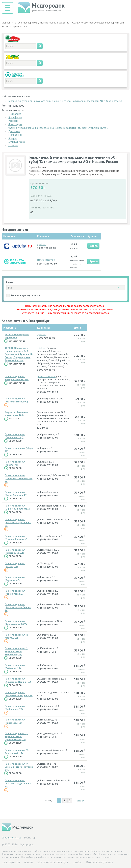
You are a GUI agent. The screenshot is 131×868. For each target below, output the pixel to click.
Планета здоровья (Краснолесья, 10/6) (16, 623)
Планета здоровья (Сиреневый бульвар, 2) (18, 507)
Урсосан (13, 121)
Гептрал (13, 138)
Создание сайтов (12, 837)
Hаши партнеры (11, 862)
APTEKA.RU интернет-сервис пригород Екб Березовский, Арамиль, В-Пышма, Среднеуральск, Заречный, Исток (19, 354)
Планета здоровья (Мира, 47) (19, 450)
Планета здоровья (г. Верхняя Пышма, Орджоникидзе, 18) (16, 736)
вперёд (81, 800)
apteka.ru (42, 244)
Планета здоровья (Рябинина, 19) (15, 667)
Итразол (13, 145)
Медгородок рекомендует (53, 862)
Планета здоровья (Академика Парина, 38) (18, 680)
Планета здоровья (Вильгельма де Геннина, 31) (18, 783)
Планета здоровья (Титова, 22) (15, 565)
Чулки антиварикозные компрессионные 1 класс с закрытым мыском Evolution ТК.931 (58, 128)
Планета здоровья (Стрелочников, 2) (15, 436)
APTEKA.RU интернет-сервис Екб (17, 336)
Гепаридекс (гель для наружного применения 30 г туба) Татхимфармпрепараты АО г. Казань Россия (65, 101)
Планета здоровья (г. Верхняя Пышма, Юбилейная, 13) (16, 651)
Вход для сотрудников (100, 862)
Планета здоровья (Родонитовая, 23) (15, 592)
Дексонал (14, 131)
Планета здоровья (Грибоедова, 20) (15, 708)
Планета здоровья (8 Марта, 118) (16, 636)
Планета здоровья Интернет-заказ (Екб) (17, 378)
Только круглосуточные (25, 295)
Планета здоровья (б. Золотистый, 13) (17, 752)
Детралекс (15, 114)
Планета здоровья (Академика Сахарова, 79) (19, 694)
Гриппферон (15, 117)
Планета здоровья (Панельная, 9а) (15, 721)
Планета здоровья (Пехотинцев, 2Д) (15, 551)
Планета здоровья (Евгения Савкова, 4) (16, 538)
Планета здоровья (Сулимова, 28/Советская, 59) (19, 478)
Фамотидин (15, 124)
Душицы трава (17, 142)
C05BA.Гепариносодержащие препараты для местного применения (80, 171)
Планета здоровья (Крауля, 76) (15, 463)
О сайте (77, 862)
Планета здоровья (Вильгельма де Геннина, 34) (18, 607)
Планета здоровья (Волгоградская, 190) (16, 400)
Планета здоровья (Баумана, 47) (15, 578)
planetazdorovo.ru (46, 260)
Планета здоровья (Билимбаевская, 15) (16, 494)
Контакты (44, 328)
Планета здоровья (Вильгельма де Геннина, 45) (18, 522)
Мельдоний (15, 135)
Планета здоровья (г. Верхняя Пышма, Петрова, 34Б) (19, 767)
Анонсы (29, 862)
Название (10, 328)
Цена (77, 328)
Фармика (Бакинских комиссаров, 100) (16, 414)
